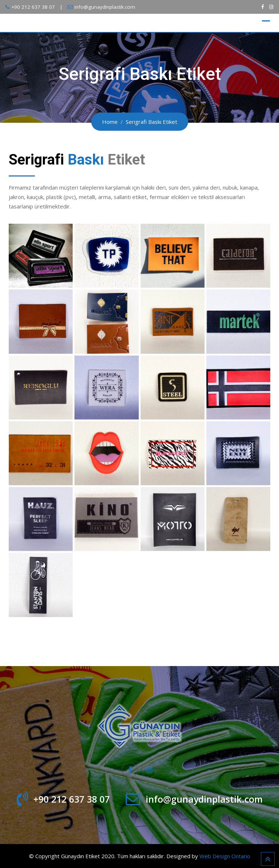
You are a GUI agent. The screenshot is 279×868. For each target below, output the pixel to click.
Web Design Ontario (225, 856)
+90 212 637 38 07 (33, 7)
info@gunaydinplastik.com (105, 7)
